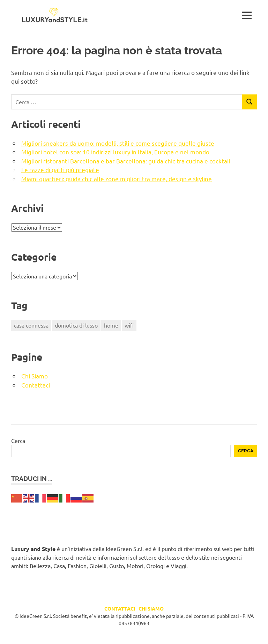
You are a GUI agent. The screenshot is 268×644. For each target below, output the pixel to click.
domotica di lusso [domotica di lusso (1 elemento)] (76, 325)
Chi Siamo (35, 376)
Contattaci (36, 385)
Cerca (18, 440)
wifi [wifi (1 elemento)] (129, 325)
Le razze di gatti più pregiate (60, 170)
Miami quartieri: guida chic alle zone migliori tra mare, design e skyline (117, 179)
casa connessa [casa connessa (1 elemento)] (31, 325)
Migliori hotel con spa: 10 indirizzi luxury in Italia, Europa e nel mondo (115, 152)
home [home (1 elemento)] (111, 325)
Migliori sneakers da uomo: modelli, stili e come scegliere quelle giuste (118, 143)
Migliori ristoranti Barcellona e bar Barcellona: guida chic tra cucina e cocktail (126, 161)
